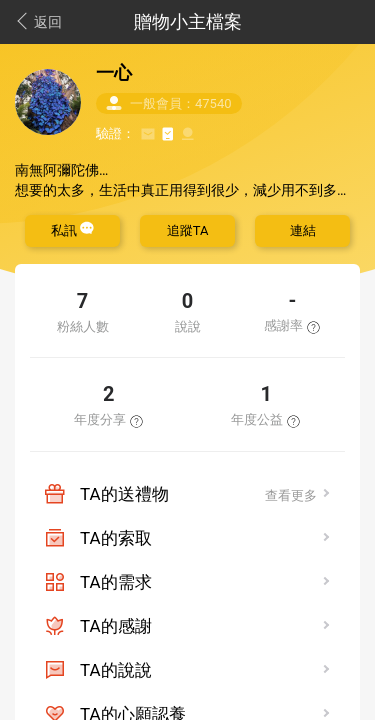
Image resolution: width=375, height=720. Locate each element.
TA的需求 (116, 582)
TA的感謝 (116, 626)
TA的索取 (116, 538)
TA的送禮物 (124, 494)
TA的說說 (116, 670)
